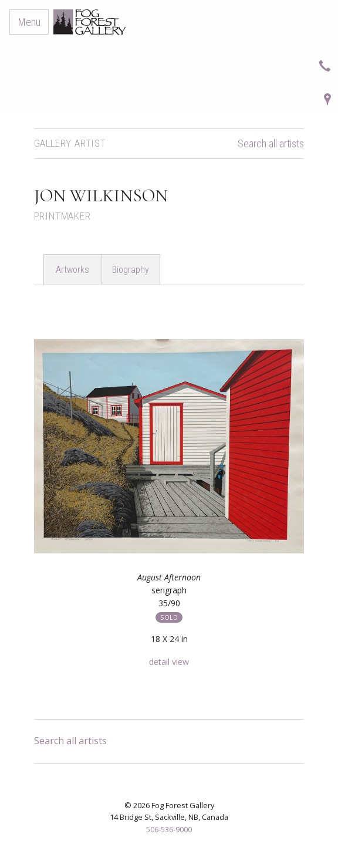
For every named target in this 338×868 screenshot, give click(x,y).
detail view (169, 662)
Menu (29, 22)
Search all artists (271, 144)
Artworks (72, 270)
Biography (131, 270)
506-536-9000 (169, 829)
